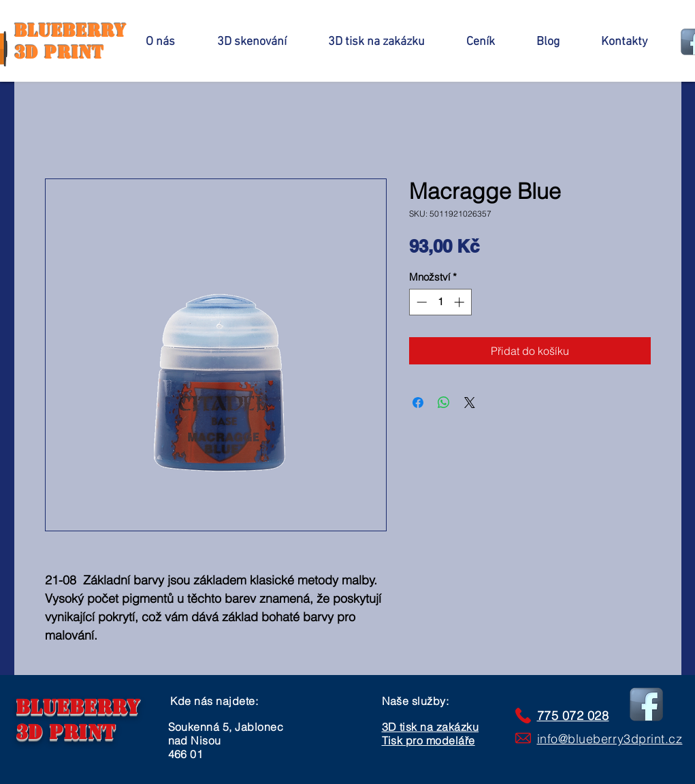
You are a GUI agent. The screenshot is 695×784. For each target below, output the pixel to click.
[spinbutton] (440, 302)
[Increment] (460, 302)
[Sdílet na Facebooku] (418, 403)
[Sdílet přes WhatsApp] (444, 403)
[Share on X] (470, 403)
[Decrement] (420, 302)
